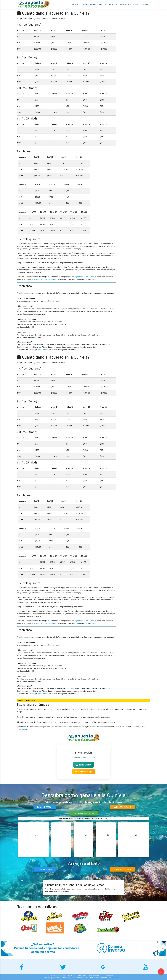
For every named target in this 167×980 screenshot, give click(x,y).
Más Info (25, 729)
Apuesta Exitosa (118, 978)
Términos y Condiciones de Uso (98, 978)
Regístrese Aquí (83, 772)
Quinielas (145, 4)
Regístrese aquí (89, 757)
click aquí (41, 350)
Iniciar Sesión (84, 765)
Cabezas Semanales (84, 813)
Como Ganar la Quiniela (78, 4)
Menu (161, 972)
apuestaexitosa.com (109, 975)
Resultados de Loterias (129, 4)
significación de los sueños (46, 279)
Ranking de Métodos (98, 4)
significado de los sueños (84, 277)
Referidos (113, 4)
